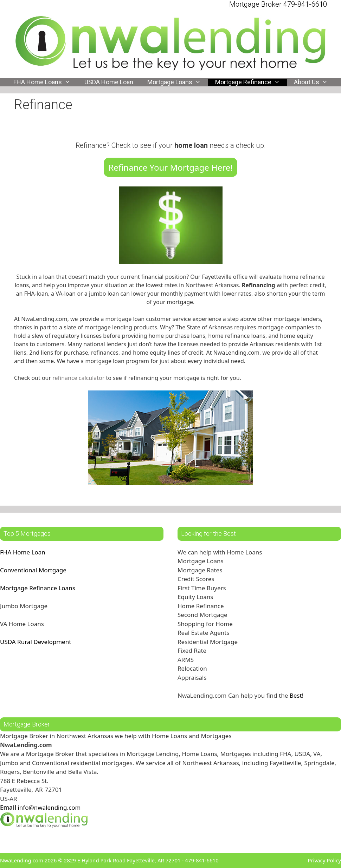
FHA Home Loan (23, 552)
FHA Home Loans (45, 82)
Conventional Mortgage (33, 570)
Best (296, 695)
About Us (314, 82)
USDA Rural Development (36, 642)
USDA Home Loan (109, 82)
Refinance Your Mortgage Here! (170, 167)
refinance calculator (79, 378)
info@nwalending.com (49, 807)
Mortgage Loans (178, 82)
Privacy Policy (324, 860)
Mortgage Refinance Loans (38, 588)
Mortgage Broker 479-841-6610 (278, 4)
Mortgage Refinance (251, 82)
